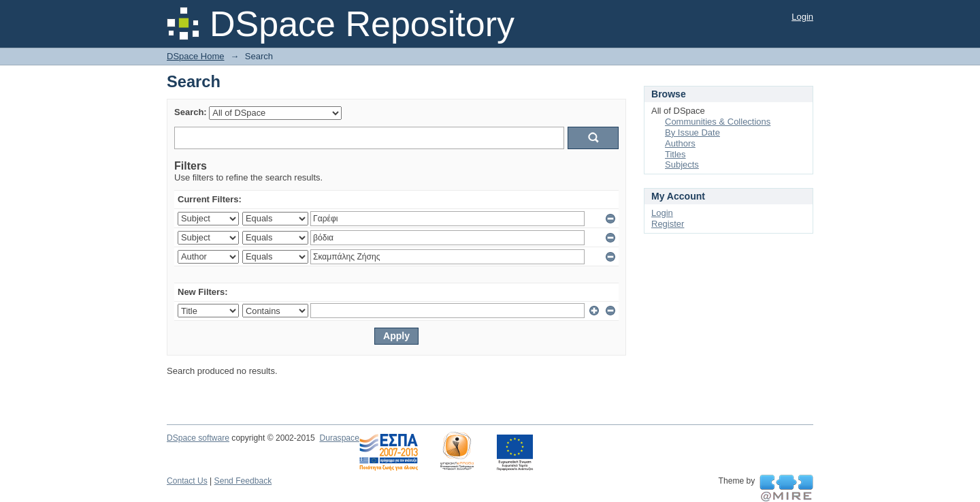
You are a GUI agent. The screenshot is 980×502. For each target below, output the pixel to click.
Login (802, 17)
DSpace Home (196, 56)
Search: (191, 112)
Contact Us (187, 481)
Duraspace (339, 438)
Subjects (682, 164)
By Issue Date (692, 132)
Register (668, 224)
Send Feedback (243, 481)
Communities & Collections (718, 122)
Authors (680, 143)
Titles (675, 154)
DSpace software (198, 438)
